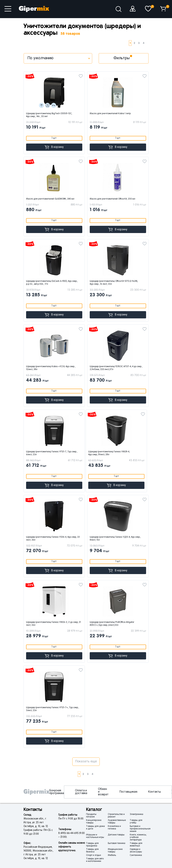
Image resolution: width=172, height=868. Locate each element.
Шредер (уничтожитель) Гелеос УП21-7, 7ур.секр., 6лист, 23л (52, 453)
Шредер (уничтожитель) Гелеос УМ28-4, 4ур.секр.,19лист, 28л (109, 453)
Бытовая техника (117, 843)
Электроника (136, 814)
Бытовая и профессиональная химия (140, 829)
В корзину (54, 147)
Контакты (155, 792)
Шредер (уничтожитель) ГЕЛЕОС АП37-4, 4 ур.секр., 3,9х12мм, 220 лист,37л (116, 368)
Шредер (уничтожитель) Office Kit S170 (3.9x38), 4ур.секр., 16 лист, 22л (114, 283)
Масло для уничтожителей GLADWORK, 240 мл (50, 199)
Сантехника (136, 855)
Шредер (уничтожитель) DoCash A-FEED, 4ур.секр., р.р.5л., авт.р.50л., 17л (52, 283)
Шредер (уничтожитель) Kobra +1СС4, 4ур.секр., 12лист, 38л (51, 368)
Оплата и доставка (81, 792)
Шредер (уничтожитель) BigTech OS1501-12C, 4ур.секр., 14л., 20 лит (49, 115)
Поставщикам (128, 792)
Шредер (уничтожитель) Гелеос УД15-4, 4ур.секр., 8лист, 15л (115, 539)
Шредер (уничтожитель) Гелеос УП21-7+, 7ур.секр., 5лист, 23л (53, 709)
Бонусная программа (57, 792)
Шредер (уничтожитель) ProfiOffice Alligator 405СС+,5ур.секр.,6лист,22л (112, 624)
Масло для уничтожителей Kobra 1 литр (110, 114)
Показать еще (86, 762)
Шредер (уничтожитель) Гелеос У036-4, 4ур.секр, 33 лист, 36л (53, 539)
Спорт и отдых (94, 855)
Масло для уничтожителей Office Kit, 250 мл (112, 199)
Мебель (112, 855)
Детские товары (116, 835)
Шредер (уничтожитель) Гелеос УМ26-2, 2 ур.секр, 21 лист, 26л (53, 624)
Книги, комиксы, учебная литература (138, 837)
